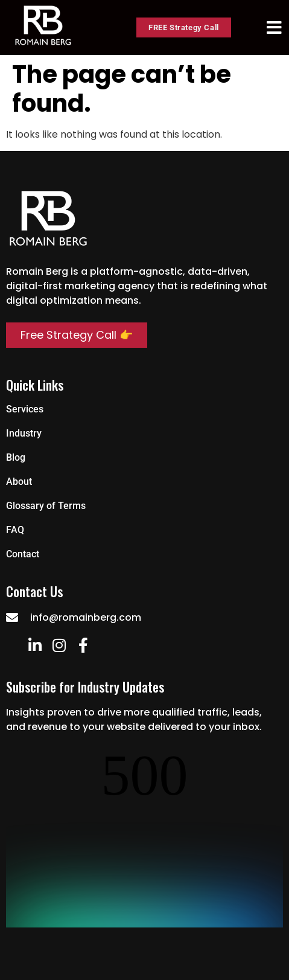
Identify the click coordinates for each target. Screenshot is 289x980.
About (19, 482)
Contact (23, 554)
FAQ (15, 530)
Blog (16, 457)
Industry (24, 433)
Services (25, 409)
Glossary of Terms (46, 506)
